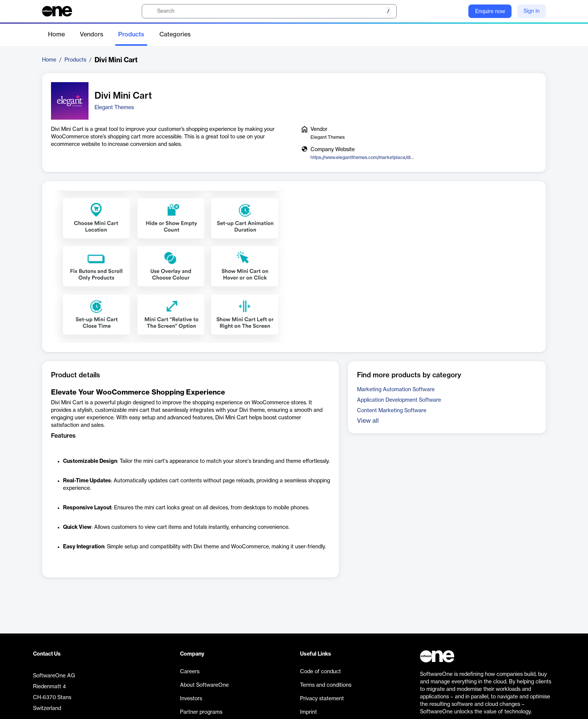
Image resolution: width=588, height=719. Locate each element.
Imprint (308, 712)
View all (368, 421)
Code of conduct (320, 672)
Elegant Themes (114, 108)
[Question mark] (458, 11)
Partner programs (201, 712)
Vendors (91, 35)
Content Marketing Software (392, 411)
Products (131, 35)
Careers (190, 672)
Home (56, 35)
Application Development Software (399, 400)
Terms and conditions (326, 685)
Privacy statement (322, 699)
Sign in (532, 11)
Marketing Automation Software (396, 390)
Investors (191, 699)
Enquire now (490, 12)
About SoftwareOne (204, 685)
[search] (269, 11)
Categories (175, 35)
